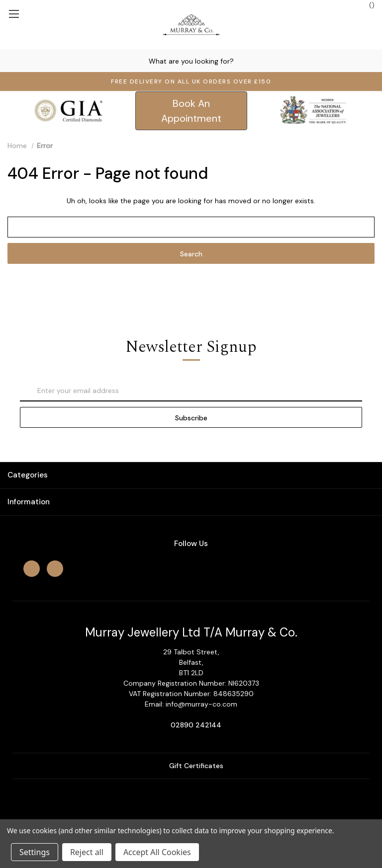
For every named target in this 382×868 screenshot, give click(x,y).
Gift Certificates (191, 766)
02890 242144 (196, 725)
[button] (191, 111)
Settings (35, 852)
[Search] (9, 61)
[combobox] (191, 61)
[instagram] (55, 569)
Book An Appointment (191, 111)
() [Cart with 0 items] (367, 5)
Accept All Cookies (157, 852)
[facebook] (32, 569)
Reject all (87, 852)
